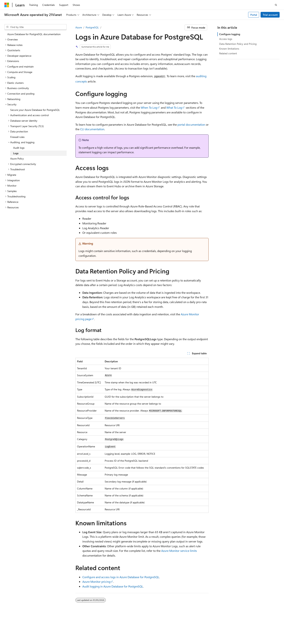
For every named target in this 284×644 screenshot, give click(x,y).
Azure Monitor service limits (179, 551)
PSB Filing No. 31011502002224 (63, 627)
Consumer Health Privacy (254, 627)
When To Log (149, 107)
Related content (228, 53)
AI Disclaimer (160, 627)
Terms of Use (12, 633)
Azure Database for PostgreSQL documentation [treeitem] (34, 34)
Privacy (92, 627)
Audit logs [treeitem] (19, 148)
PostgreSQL (92, 27)
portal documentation (191, 124)
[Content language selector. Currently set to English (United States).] (21, 619)
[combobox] (35, 27)
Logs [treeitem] (16, 153)
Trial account (270, 15)
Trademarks (30, 633)
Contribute (214, 627)
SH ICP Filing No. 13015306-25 (22, 627)
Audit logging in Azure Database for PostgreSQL (113, 586)
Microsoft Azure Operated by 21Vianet (125, 627)
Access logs (226, 39)
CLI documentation (92, 129)
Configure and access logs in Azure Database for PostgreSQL (121, 577)
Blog (199, 627)
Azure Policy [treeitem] (17, 158)
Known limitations (229, 49)
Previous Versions (182, 627)
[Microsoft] (7, 5)
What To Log (174, 107)
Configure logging (230, 34)
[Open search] (276, 5)
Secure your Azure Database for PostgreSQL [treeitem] (35, 110)
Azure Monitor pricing (96, 582)
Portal (254, 15)
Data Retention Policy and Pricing (238, 44)
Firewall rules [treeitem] (17, 137)
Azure (79, 27)
